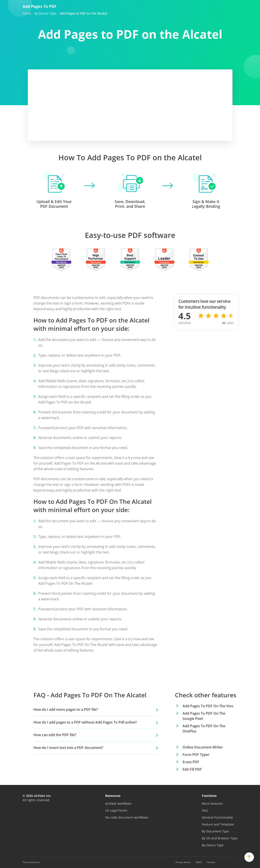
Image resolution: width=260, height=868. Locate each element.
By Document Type (215, 831)
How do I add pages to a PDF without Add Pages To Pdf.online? (85, 722)
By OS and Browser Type (220, 838)
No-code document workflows (127, 817)
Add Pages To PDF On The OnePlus (204, 729)
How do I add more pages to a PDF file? (66, 709)
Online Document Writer (203, 747)
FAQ (205, 810)
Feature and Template (218, 824)
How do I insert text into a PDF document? (68, 748)
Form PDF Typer (196, 755)
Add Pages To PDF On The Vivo (208, 706)
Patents (211, 862)
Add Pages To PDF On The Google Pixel (204, 716)
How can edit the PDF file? (55, 735)
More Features (212, 803)
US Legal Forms (116, 810)
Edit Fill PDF (192, 769)
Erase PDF (191, 762)
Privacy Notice (183, 862)
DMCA (199, 862)
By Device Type (213, 845)
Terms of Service (31, 862)
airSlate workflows (118, 803)
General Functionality (217, 817)
